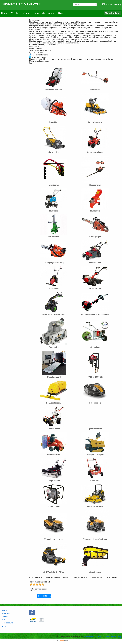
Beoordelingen (44, 596)
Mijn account (48, 13)
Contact (27, 13)
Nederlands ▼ (112, 13)
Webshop (15, 13)
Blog (61, 13)
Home (4, 13)
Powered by (61, 641)
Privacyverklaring (113, 637)
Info (37, 13)
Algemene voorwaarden (94, 637)
